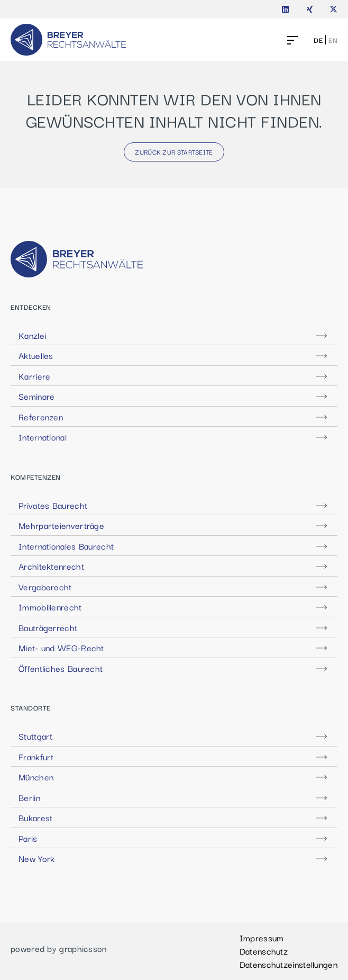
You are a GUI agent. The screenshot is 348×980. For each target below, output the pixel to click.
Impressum (262, 938)
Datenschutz (264, 951)
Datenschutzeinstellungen (289, 964)
